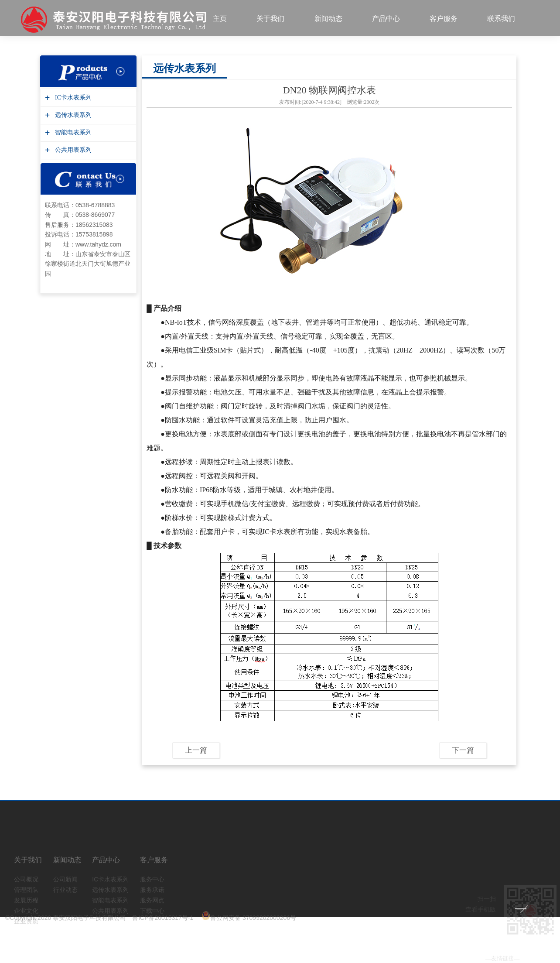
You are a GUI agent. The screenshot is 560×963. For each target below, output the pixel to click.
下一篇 (463, 746)
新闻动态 (328, 19)
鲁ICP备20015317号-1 (163, 916)
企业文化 (26, 924)
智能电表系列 (72, 128)
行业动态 (65, 903)
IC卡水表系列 (72, 93)
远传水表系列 (72, 111)
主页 (220, 19)
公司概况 (26, 892)
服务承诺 (152, 903)
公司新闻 (65, 892)
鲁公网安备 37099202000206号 (249, 916)
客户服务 (444, 19)
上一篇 (196, 746)
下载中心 (152, 924)
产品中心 (386, 19)
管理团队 (26, 903)
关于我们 (270, 19)
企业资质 (26, 934)
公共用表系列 (72, 146)
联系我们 (501, 19)
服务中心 (152, 892)
